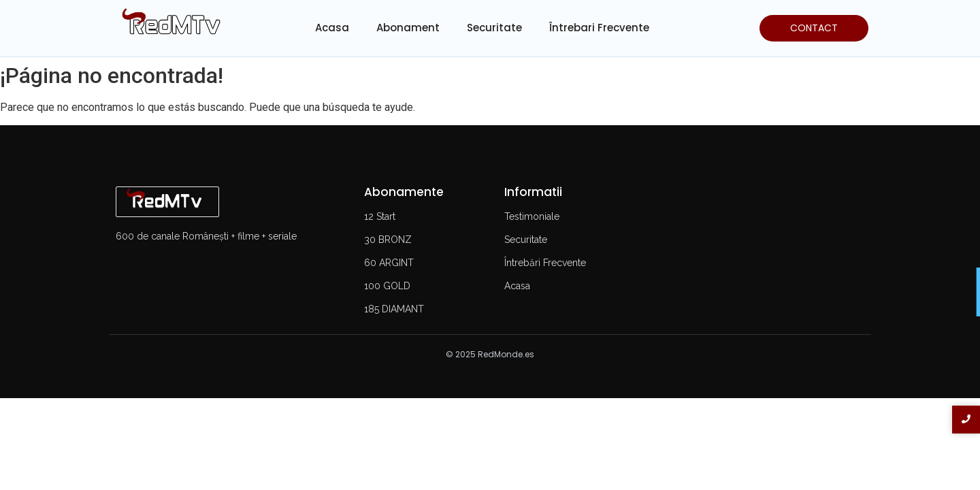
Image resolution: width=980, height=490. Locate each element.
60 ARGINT (389, 263)
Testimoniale (532, 216)
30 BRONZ (388, 240)
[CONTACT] (814, 28)
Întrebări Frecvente (545, 263)
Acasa (332, 28)
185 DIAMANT (394, 309)
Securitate (494, 28)
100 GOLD (387, 286)
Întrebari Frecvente (599, 28)
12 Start (380, 216)
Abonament (408, 28)
